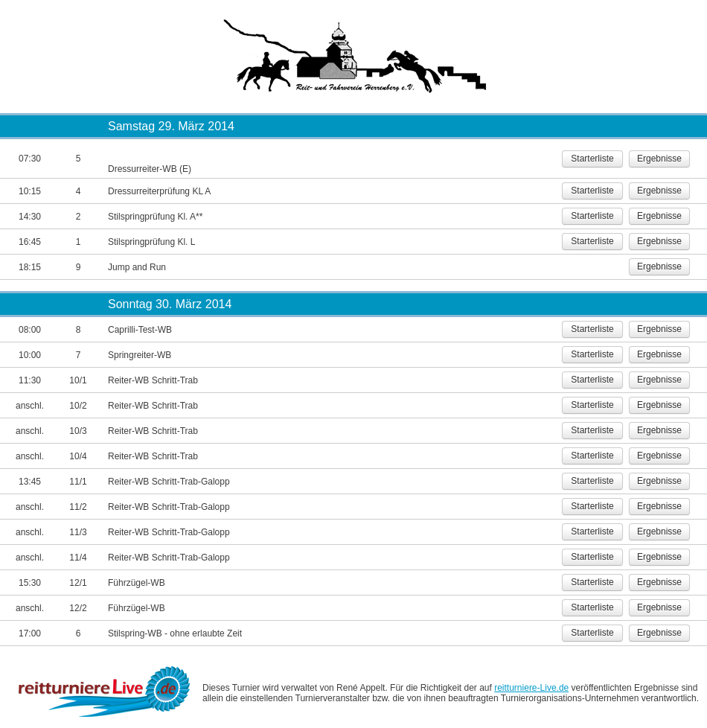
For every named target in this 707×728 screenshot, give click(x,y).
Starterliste (592, 159)
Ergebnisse (659, 159)
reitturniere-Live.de (531, 688)
